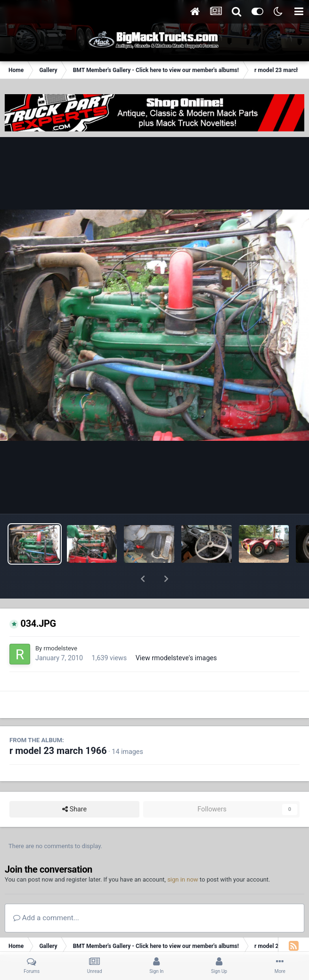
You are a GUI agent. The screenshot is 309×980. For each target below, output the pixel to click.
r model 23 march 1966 (58, 726)
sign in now (183, 855)
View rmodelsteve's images (176, 633)
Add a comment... (46, 893)
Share (74, 785)
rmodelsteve (60, 624)
